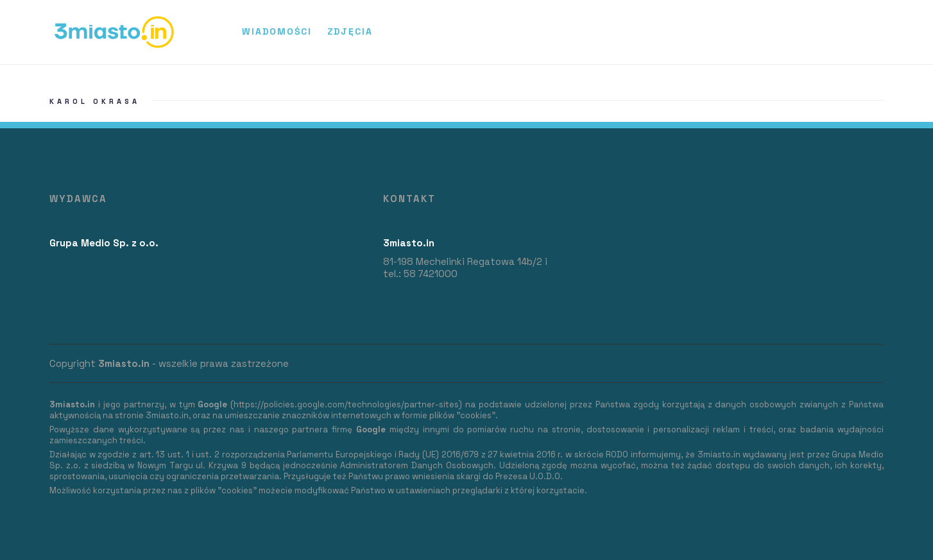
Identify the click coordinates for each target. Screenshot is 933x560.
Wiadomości (277, 31)
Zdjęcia (350, 31)
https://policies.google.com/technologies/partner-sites (346, 404)
